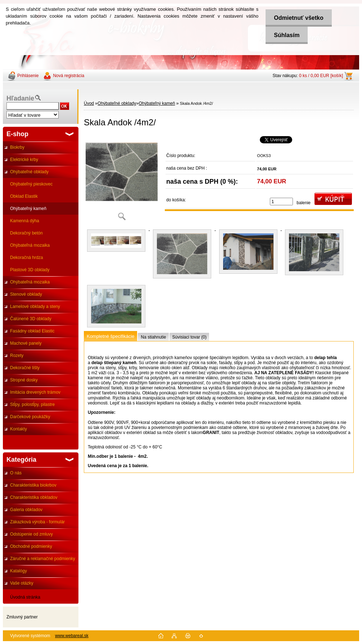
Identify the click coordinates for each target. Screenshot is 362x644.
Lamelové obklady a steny (35, 307)
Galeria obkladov (26, 510)
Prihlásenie (28, 76)
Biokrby (17, 147)
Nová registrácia (69, 76)
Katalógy (19, 571)
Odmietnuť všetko (297, 18)
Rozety (17, 355)
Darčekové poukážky (30, 417)
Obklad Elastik (24, 196)
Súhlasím (286, 35)
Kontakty (19, 429)
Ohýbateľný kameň (28, 209)
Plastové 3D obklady (30, 270)
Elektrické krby (24, 160)
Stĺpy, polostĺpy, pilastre (32, 404)
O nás (16, 473)
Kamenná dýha (25, 221)
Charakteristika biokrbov (33, 485)
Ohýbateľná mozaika (30, 245)
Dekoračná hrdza (26, 258)
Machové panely (26, 343)
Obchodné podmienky (31, 546)
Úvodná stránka (25, 597)
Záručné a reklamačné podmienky (43, 559)
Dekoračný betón (26, 233)
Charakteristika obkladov (34, 497)
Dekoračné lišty (25, 368)
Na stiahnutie (153, 337)
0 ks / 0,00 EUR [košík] (321, 76)
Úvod (89, 103)
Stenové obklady (26, 294)
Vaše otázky (22, 583)
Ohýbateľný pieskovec (31, 184)
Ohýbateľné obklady (29, 172)
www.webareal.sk (72, 636)
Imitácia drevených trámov (35, 392)
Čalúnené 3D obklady (31, 319)
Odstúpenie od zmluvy (31, 534)
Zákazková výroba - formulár (37, 522)
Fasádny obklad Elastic (32, 331)
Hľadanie (20, 98)
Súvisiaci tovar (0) (189, 337)
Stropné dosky (24, 380)
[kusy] (281, 202)
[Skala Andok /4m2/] (122, 180)
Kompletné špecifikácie (110, 336)
